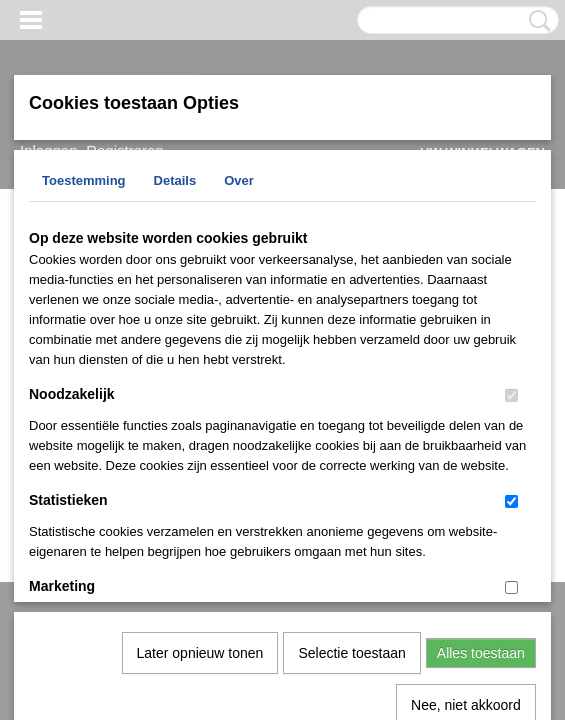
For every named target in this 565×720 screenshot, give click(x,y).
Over (239, 180)
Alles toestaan (481, 446)
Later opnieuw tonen (200, 446)
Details (175, 180)
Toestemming (84, 180)
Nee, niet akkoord (466, 498)
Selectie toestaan (351, 446)
